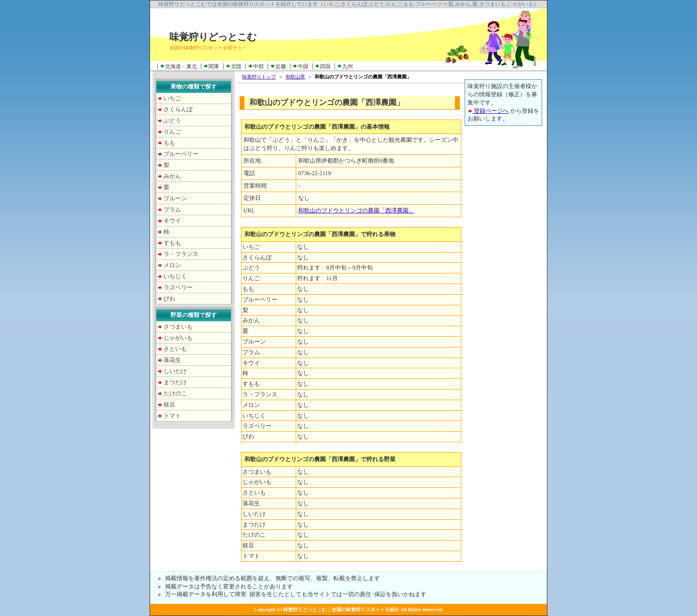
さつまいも (178, 327)
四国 (325, 66)
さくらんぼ (178, 109)
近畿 (281, 66)
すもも (172, 243)
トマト (172, 416)
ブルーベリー (181, 154)
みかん (172, 176)
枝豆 (169, 405)
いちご (172, 98)
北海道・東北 (181, 66)
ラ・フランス (181, 254)
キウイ (172, 221)
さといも (175, 349)
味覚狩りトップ (259, 77)
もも (169, 143)
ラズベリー (178, 287)
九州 (348, 66)
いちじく (175, 276)
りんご (172, 132)
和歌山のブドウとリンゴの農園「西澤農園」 (356, 210)
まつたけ (175, 382)
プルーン (175, 198)
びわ (169, 299)
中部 (258, 66)
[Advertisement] (503, 279)
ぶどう (172, 120)
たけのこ (175, 393)
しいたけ (175, 371)
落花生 (172, 360)
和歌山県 (295, 77)
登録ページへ (488, 111)
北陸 (236, 66)
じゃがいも (178, 338)
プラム (172, 210)
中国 (303, 66)
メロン (172, 265)
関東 (214, 66)
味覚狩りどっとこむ (213, 37)
